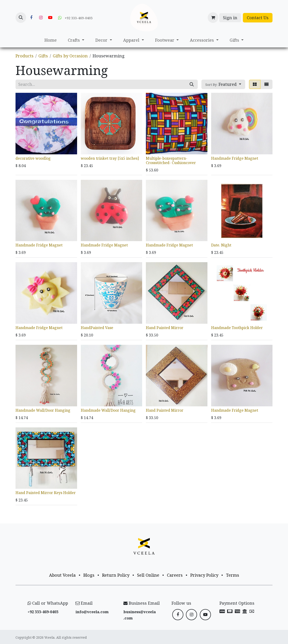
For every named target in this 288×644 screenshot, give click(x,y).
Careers (175, 575)
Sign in (230, 18)
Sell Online (148, 575)
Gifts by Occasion (70, 56)
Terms (233, 575)
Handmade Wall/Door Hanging (43, 410)
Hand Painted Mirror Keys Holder (46, 493)
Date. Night (221, 245)
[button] (21, 18)
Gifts (43, 56)
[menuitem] (51, 40)
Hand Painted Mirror (165, 328)
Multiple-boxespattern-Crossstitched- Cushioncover (171, 160)
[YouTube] (50, 18)
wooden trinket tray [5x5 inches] (110, 158)
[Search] (192, 84)
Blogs (89, 575)
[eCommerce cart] (213, 18)
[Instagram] (41, 18)
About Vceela (62, 575)
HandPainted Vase (97, 328)
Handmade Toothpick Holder (237, 328)
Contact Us (258, 18)
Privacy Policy (204, 575)
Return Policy (116, 575)
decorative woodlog (33, 158)
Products (25, 56)
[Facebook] (31, 18)
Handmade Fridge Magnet (235, 158)
